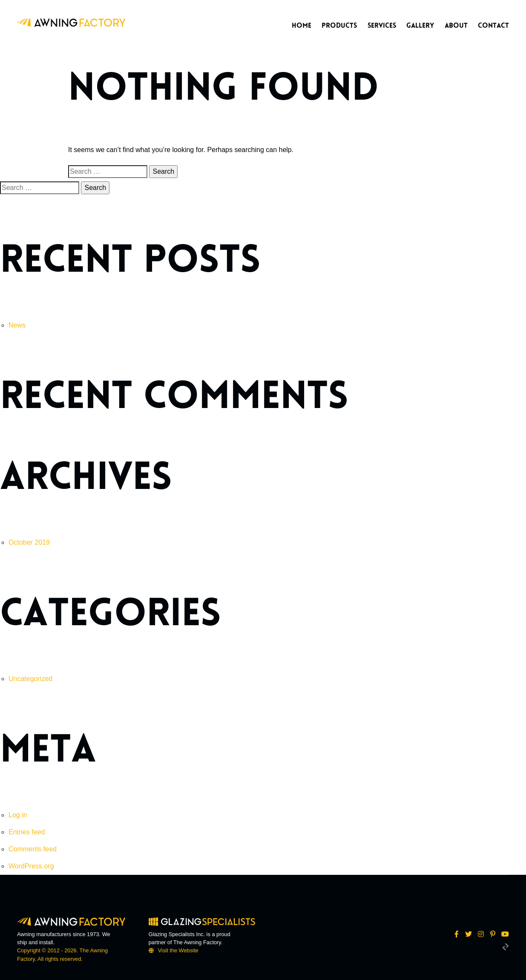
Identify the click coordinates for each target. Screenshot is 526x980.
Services (382, 26)
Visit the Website (178, 950)
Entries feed (27, 832)
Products (339, 26)
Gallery (420, 26)
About (456, 26)
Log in (18, 815)
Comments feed (33, 849)
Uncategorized (30, 679)
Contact (493, 26)
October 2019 (29, 542)
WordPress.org (31, 866)
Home (302, 26)
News (17, 325)
